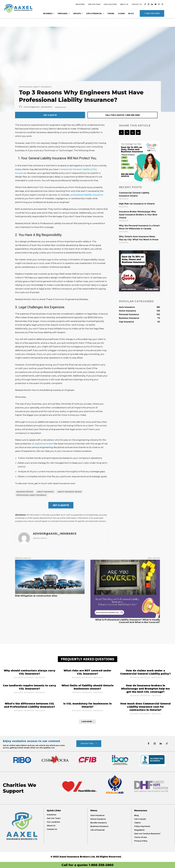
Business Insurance (24, 678)
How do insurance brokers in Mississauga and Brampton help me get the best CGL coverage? (145, 689)
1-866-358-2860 (101, 865)
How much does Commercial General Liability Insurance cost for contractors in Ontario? (146, 707)
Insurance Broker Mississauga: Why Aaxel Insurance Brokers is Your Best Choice (138, 215)
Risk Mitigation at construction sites (36, 596)
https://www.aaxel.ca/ (40, 538)
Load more (87, 722)
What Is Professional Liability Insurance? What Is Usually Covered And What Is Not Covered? (128, 621)
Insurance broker (25, 492)
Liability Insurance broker (70, 492)
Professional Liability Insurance (35, 87)
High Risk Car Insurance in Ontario (137, 204)
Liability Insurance (45, 492)
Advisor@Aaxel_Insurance (38, 107)
